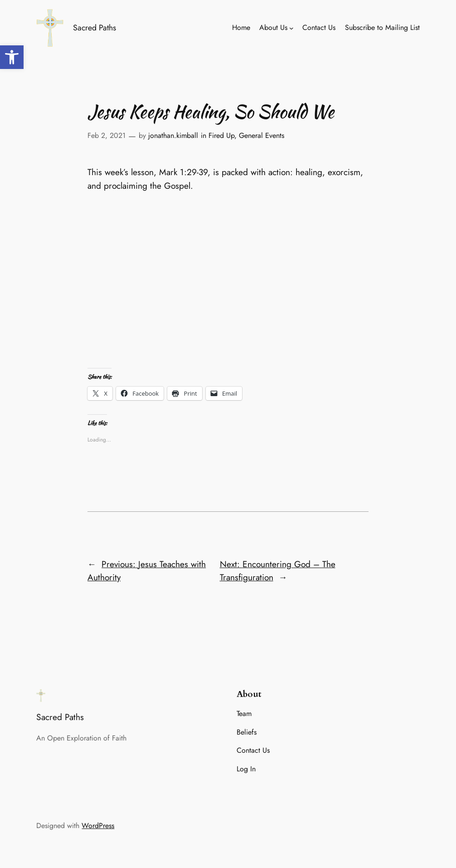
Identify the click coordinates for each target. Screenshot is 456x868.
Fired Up (221, 135)
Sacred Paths (95, 28)
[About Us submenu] (291, 28)
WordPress (98, 826)
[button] (12, 57)
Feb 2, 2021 (107, 135)
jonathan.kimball (173, 135)
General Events (262, 135)
